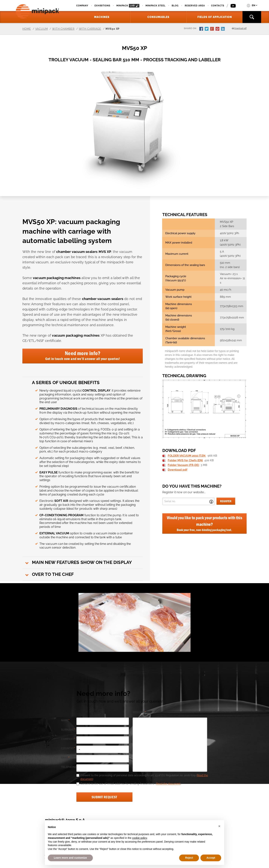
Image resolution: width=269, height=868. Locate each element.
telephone (69, 767)
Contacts (218, 6)
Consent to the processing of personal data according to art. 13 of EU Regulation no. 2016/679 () (144, 777)
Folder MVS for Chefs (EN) (185, 460)
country (68, 748)
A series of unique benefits (66, 383)
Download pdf (178, 470)
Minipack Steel (156, 6)
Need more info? (83, 355)
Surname (68, 730)
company (68, 739)
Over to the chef (53, 574)
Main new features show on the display (82, 562)
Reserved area (195, 6)
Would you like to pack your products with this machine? (204, 524)
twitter (207, 29)
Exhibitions (102, 6)
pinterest (218, 29)
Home (27, 29)
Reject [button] (189, 858)
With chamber (63, 29)
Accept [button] (211, 858)
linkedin (223, 29)
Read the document (168, 784)
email (65, 758)
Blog (175, 6)
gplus (212, 29)
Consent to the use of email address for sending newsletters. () (131, 784)
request (139, 712)
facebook (202, 29)
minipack (128, 6)
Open (211, 502)
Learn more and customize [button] (70, 858)
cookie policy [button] (139, 838)
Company (82, 6)
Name (65, 720)
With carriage (90, 29)
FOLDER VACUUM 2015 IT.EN (187, 456)
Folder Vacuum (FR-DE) (183, 465)
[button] (219, 826)
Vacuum (42, 29)
